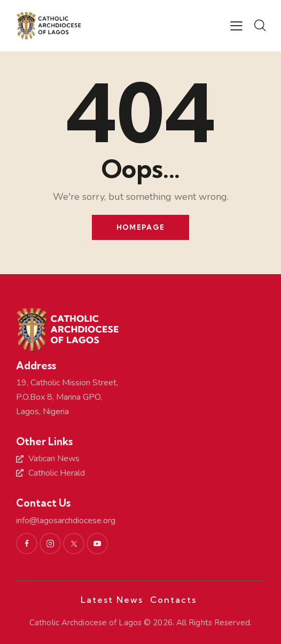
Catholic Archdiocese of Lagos (85, 623)
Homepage (140, 227)
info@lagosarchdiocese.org (66, 521)
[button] (236, 26)
